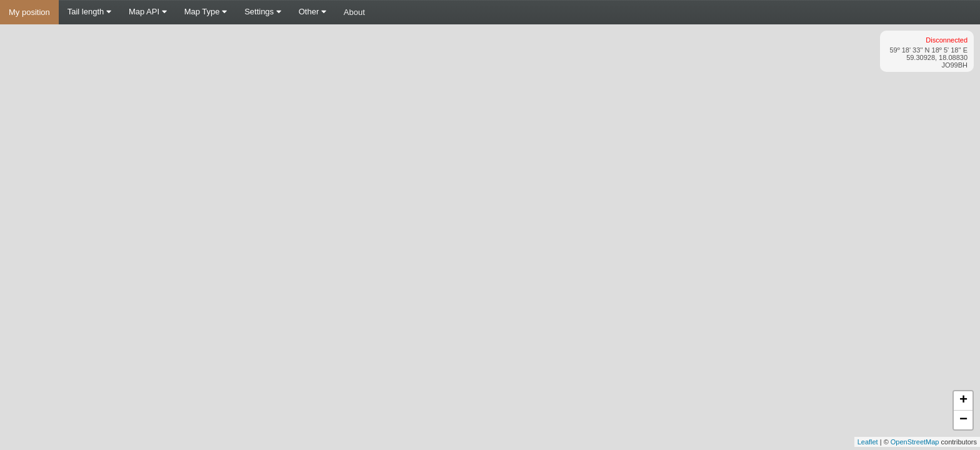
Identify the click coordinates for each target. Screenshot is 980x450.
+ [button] (963, 401)
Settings (263, 12)
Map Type (206, 12)
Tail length (89, 12)
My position (29, 12)
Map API (148, 12)
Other (312, 12)
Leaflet (868, 442)
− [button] (963, 420)
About (354, 12)
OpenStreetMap (915, 442)
